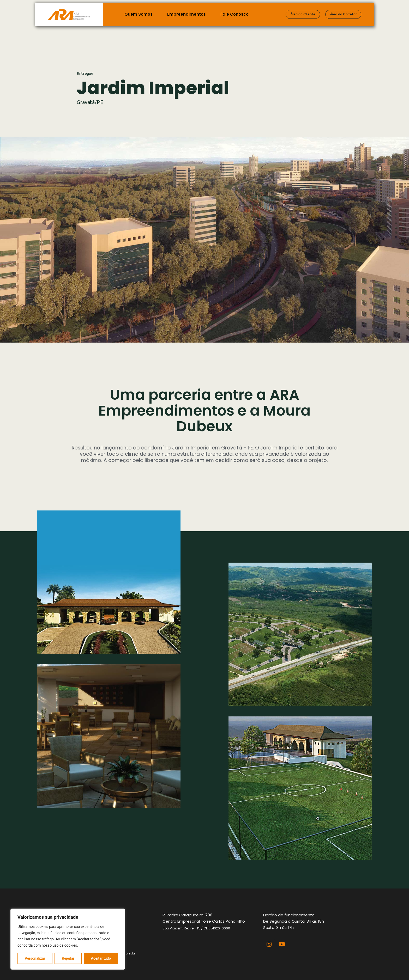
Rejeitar (68, 958)
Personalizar (35, 958)
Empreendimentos (187, 14)
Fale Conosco (234, 14)
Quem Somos (139, 14)
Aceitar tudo (101, 958)
